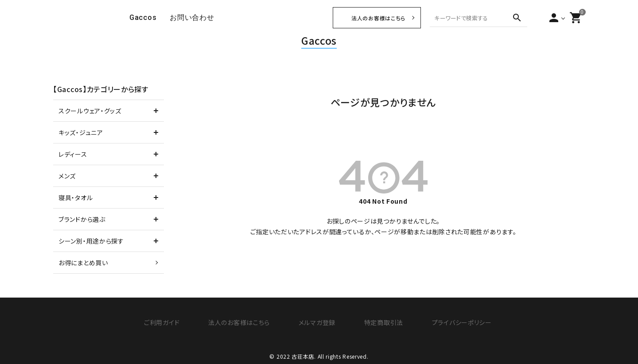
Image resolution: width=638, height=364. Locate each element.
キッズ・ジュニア (81, 132)
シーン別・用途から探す (91, 241)
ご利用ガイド (168, 322)
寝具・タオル (76, 197)
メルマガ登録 (315, 322)
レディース (73, 154)
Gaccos (319, 40)
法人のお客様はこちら (378, 18)
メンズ (67, 176)
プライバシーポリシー (451, 322)
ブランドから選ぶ (82, 219)
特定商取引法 (377, 322)
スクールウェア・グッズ (90, 111)
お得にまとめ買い (83, 263)
